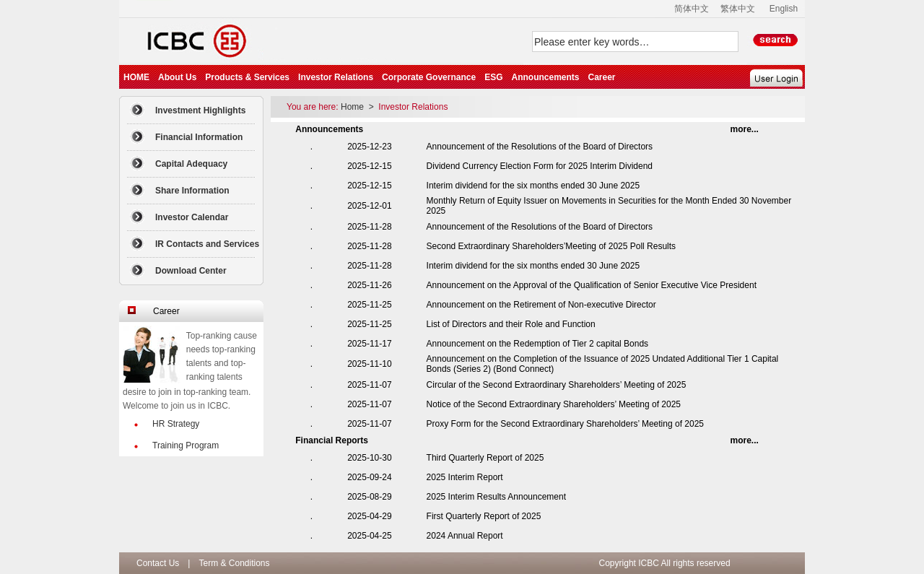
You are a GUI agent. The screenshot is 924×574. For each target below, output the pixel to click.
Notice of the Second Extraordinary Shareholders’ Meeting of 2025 (554, 404)
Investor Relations (336, 77)
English (784, 9)
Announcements (545, 77)
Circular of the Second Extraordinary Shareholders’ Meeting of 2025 (557, 385)
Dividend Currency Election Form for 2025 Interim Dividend (540, 166)
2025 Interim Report (465, 477)
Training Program (186, 445)
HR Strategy (176, 424)
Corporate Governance (429, 77)
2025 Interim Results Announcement (496, 497)
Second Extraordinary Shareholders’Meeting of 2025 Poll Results (552, 246)
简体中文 (692, 9)
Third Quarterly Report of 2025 (485, 458)
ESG (493, 77)
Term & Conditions (234, 563)
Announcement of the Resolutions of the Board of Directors (540, 147)
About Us (177, 77)
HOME (136, 77)
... (745, 129)
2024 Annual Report (465, 536)
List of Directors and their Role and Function (511, 324)
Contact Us (158, 563)
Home (353, 107)
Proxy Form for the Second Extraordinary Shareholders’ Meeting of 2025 (565, 424)
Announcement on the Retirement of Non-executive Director (541, 305)
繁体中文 (738, 9)
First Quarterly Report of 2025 (484, 516)
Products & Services (247, 77)
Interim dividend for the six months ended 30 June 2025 (533, 186)
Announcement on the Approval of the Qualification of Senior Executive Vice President (592, 285)
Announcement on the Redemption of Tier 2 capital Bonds (538, 344)
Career (601, 77)
